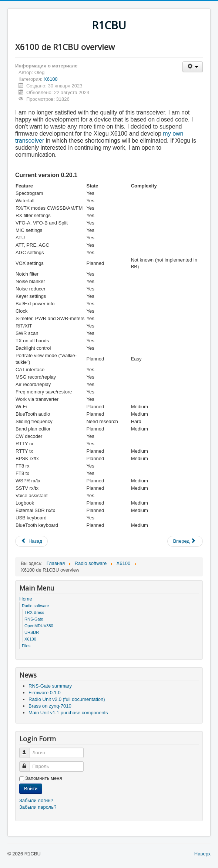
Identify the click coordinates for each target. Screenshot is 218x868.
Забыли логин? (36, 800)
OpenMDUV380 (39, 626)
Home (26, 599)
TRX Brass (34, 612)
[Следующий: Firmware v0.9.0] (185, 541)
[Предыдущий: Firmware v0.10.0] (31, 541)
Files (26, 646)
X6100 (51, 79)
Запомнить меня (43, 778)
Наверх (202, 854)
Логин (28, 750)
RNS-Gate (34, 619)
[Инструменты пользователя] (193, 67)
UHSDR (32, 632)
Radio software (35, 606)
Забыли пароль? (38, 807)
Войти (31, 789)
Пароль (28, 763)
